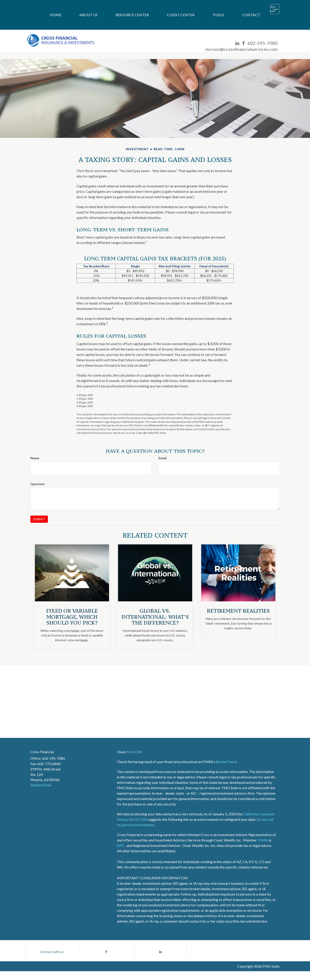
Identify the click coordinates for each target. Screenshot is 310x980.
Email (163, 458)
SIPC (121, 845)
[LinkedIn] (237, 43)
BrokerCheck (226, 762)
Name (35, 458)
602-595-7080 (263, 43)
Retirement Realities (238, 611)
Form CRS (134, 752)
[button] (88, 15)
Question (37, 484)
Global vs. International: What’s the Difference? (155, 617)
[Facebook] (243, 43)
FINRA (263, 840)
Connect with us (52, 956)
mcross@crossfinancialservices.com (242, 49)
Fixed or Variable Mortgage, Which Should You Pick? (72, 617)
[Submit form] (39, 519)
